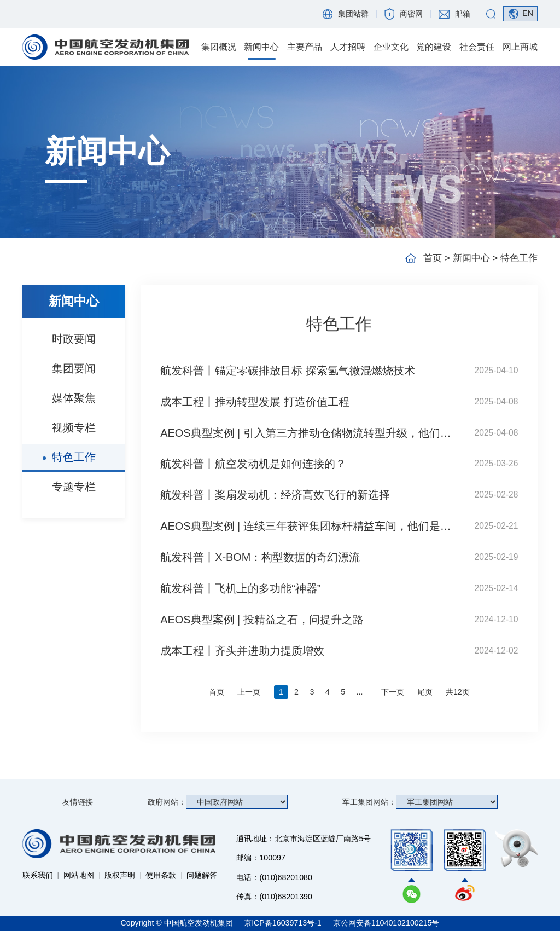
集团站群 (353, 14)
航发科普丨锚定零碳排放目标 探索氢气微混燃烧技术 (288, 371)
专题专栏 (74, 487)
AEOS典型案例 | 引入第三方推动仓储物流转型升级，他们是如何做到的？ (311, 433)
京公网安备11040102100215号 (386, 923)
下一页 (393, 692)
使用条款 (161, 875)
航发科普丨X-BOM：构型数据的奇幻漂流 (260, 557)
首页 (433, 258)
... (360, 692)
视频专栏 (74, 427)
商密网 (411, 14)
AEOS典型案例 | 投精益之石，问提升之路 (262, 620)
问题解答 (202, 875)
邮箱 (463, 14)
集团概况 (219, 47)
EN (528, 13)
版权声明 (120, 875)
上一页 (249, 692)
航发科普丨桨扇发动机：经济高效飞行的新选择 (275, 495)
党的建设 (434, 47)
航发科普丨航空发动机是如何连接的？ (253, 464)
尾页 (425, 692)
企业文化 (391, 47)
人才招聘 (348, 47)
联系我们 (38, 875)
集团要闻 (74, 368)
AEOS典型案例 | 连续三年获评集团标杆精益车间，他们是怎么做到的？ (311, 526)
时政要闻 (74, 339)
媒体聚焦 (74, 398)
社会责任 (477, 47)
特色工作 (74, 457)
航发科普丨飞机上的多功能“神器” (240, 588)
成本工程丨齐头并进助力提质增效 (242, 651)
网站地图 (79, 875)
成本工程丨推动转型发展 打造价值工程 (255, 402)
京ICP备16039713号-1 (284, 923)
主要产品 (305, 47)
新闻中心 (261, 47)
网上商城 (520, 47)
